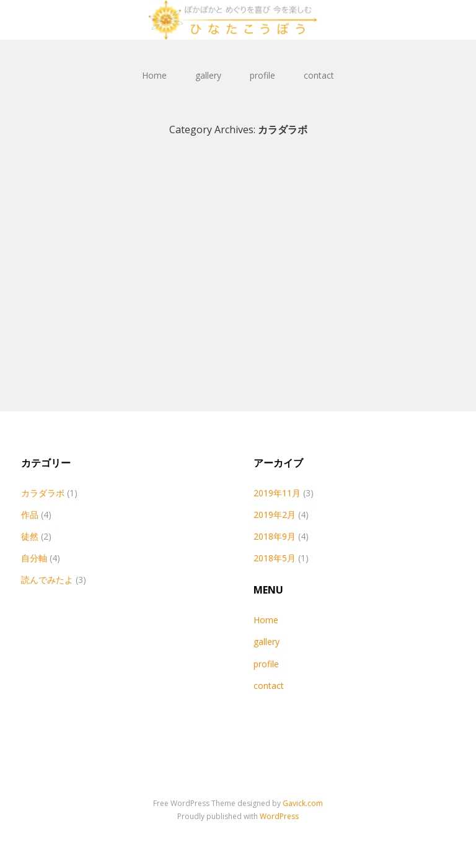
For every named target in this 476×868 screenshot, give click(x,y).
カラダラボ (43, 493)
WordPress (279, 816)
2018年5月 (275, 558)
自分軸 (34, 558)
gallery (208, 75)
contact (319, 75)
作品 (30, 515)
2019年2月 (275, 515)
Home (154, 75)
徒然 (30, 536)
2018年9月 (275, 536)
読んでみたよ (47, 580)
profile (262, 75)
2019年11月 (277, 493)
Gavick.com (303, 803)
